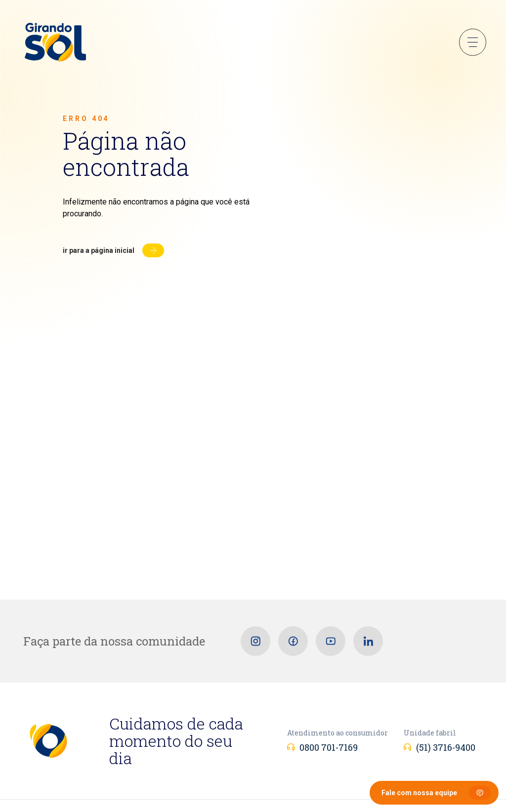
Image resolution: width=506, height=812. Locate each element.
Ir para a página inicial (99, 250)
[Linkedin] (368, 641)
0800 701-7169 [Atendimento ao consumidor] (329, 747)
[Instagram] (255, 641)
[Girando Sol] (55, 43)
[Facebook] (293, 641)
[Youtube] (331, 641)
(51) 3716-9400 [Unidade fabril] (446, 747)
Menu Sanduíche (473, 42)
